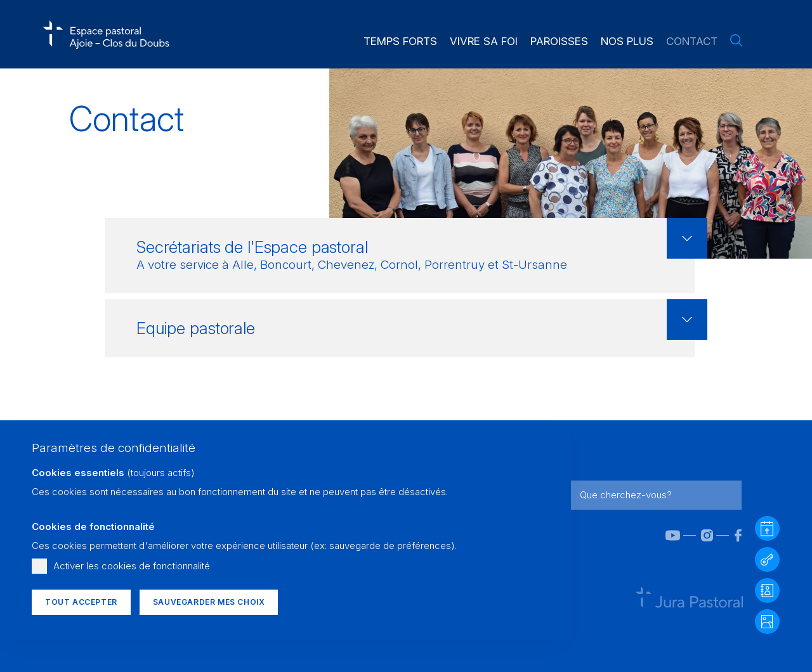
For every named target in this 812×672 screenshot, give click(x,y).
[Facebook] (730, 535)
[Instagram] (698, 535)
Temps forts (400, 41)
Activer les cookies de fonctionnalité (132, 566)
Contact (692, 41)
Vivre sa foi (484, 41)
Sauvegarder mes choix (209, 602)
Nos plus (627, 41)
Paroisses (559, 41)
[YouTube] (664, 535)
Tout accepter (81, 602)
